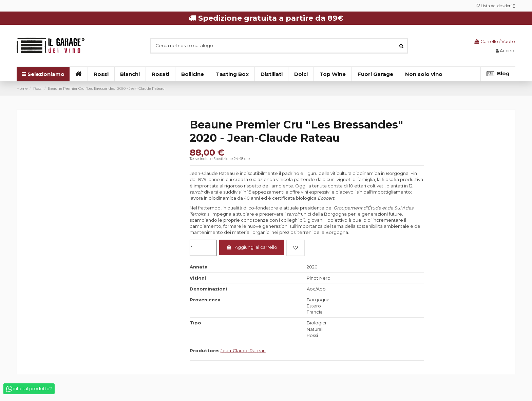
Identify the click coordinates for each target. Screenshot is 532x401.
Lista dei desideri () (496, 6)
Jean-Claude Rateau (243, 350)
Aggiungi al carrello (252, 247)
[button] (424, 74)
